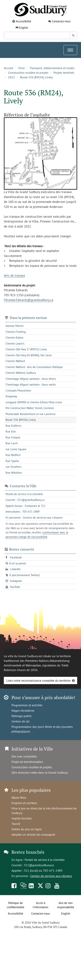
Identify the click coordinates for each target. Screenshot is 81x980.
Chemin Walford (15, 361)
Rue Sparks (12, 461)
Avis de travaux (14, 275)
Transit (16, 824)
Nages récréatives (23, 711)
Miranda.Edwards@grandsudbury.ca (29, 300)
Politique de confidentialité (16, 905)
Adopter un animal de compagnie (33, 834)
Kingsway (11, 396)
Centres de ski (20, 721)
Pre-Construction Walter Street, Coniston (30, 408)
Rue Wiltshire (14, 473)
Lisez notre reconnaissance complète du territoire (38, 680)
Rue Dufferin (13, 426)
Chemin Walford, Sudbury (21, 373)
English (24, 28)
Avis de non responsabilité (66, 905)
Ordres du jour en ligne (27, 829)
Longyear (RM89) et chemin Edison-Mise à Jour (34, 402)
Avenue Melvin (15, 326)
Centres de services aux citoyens (51, 876)
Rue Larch (12, 443)
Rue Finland (13, 437)
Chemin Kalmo (14, 338)
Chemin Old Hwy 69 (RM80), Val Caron (29, 355)
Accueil (9, 68)
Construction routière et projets (28, 73)
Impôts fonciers (22, 818)
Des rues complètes (24, 756)
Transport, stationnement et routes (52, 68)
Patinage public (22, 716)
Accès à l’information (40, 905)
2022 (11, 77)
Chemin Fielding (16, 332)
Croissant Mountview (18, 390)
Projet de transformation (27, 762)
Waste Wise (19, 798)
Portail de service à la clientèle (45, 860)
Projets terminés (64, 73)
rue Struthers (13, 467)
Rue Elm (11, 431)
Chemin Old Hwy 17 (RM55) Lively (26, 349)
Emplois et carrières (24, 803)
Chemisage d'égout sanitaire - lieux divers (31, 379)
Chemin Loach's (15, 344)
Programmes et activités (27, 705)
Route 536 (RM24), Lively (36, 77)
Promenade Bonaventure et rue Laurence (31, 414)
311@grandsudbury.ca (39, 865)
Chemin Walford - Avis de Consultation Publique (34, 367)
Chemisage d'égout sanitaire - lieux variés (31, 385)
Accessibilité (24, 21)
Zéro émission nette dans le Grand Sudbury (40, 772)
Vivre (21, 68)
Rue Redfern (13, 455)
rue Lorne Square (16, 449)
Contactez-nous (61, 21)
